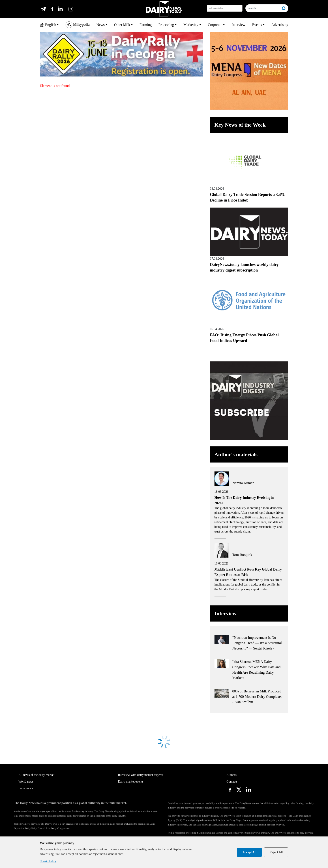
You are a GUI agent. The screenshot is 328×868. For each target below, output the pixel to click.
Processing (166, 25)
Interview (239, 25)
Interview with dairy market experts (140, 775)
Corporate (215, 25)
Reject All (276, 852)
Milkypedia (78, 25)
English (48, 25)
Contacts (232, 782)
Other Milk (122, 25)
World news (26, 782)
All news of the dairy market (37, 775)
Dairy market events (131, 782)
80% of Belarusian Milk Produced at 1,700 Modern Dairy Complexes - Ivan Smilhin (257, 697)
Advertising (280, 25)
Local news (26, 788)
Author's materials (236, 454)
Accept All (249, 852)
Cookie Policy (48, 861)
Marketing (191, 25)
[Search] (263, 8)
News (101, 25)
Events (257, 25)
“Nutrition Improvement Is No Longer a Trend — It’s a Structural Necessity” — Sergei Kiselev (257, 643)
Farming (146, 25)
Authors (232, 775)
